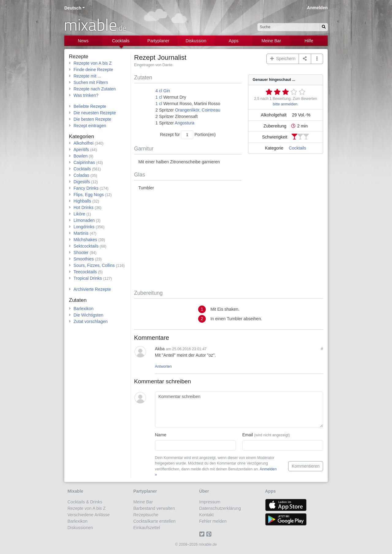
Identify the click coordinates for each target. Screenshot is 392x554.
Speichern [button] (283, 59)
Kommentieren (305, 466)
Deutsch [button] (73, 8)
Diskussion (196, 41)
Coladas (81, 175)
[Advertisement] (229, 241)
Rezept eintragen (90, 126)
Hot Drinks (83, 207)
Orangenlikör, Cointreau (198, 110)
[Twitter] (203, 534)
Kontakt (207, 515)
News (83, 41)
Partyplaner (158, 41)
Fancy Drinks (86, 188)
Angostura (185, 123)
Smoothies (84, 259)
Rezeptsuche (146, 515)
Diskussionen (80, 528)
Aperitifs (81, 150)
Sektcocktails (86, 246)
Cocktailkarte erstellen (155, 521)
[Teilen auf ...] (305, 59)
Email (266, 435)
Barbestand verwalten (154, 508)
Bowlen (81, 156)
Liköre (79, 214)
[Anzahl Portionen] (187, 135)
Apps (234, 41)
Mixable (75, 491)
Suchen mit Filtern (91, 82)
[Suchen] (324, 27)
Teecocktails (85, 272)
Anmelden (317, 8)
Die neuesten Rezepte (95, 113)
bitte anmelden (285, 104)
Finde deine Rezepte (93, 70)
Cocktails (121, 41)
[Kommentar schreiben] (239, 410)
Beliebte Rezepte (90, 106)
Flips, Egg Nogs (89, 195)
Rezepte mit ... (87, 76)
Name (161, 435)
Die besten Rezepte (92, 119)
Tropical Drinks (88, 278)
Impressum (210, 502)
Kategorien (81, 137)
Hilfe (309, 41)
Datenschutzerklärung (220, 508)
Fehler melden (213, 521)
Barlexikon (83, 309)
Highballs (82, 201)
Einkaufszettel (147, 528)
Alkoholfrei (83, 143)
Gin (167, 91)
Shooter (81, 252)
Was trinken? (86, 95)
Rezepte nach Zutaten (95, 89)
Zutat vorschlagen (90, 321)
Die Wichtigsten (88, 315)
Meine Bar (271, 41)
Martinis (81, 233)
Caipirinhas (84, 162)
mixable (95, 25)
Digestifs (82, 182)
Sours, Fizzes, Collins (94, 265)
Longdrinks (84, 227)
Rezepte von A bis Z (93, 63)
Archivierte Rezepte (92, 289)
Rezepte (79, 57)
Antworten (163, 366)
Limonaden (84, 220)
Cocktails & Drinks (85, 502)
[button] (317, 59)
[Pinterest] (210, 534)
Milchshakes (85, 240)
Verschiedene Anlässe (89, 515)
